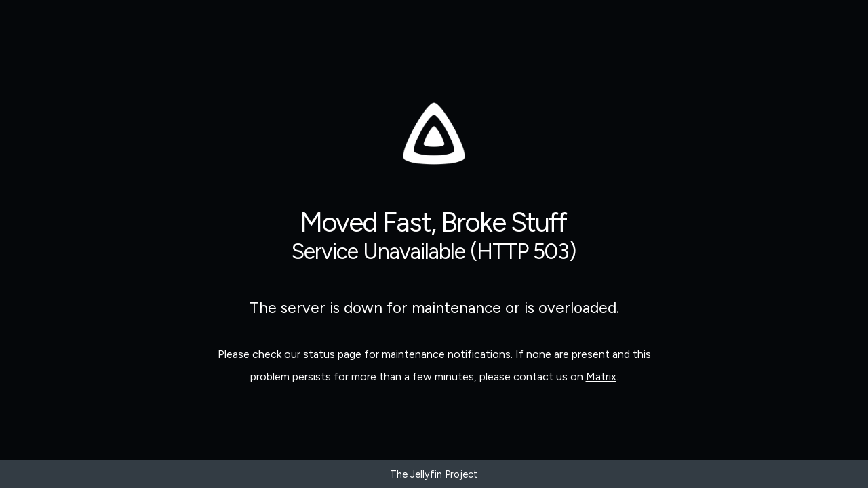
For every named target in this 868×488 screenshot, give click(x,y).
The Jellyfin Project (434, 474)
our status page (323, 354)
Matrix (601, 377)
